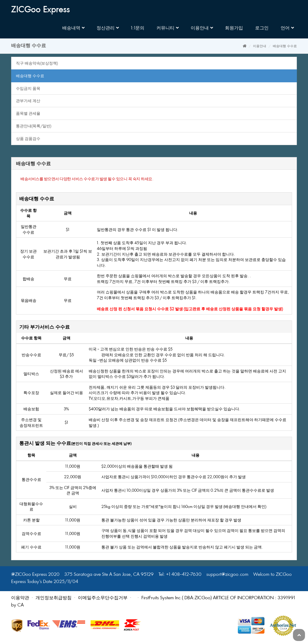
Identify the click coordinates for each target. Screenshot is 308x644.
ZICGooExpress (40, 10)
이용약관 (20, 598)
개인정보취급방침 (54, 598)
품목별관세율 (28, 113)
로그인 (262, 28)
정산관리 (108, 28)
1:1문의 (138, 28)
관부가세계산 (28, 101)
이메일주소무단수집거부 (103, 598)
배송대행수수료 (30, 76)
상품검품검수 (28, 138)
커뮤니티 (168, 28)
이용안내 (202, 28)
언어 (287, 28)
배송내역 (73, 28)
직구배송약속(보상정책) (37, 63)
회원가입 (234, 28)
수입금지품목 (28, 88)
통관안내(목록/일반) (34, 126)
